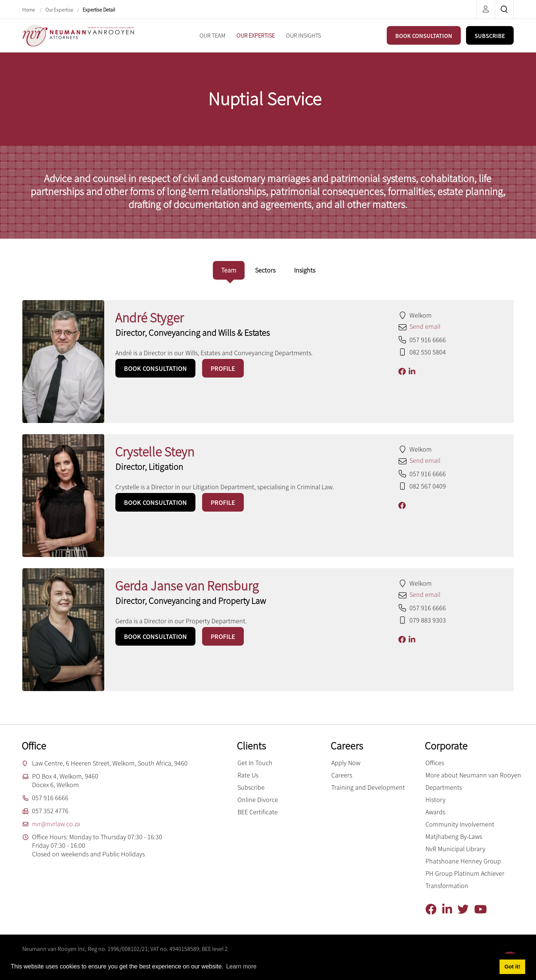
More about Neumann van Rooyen (473, 775)
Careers (342, 775)
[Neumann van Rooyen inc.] (78, 35)
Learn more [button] (241, 966)
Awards (435, 812)
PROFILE (223, 368)
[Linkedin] (450, 909)
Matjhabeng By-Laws (454, 836)
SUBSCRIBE (490, 36)
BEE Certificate (258, 812)
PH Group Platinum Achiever (465, 873)
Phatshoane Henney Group (463, 861)
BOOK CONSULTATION (424, 36)
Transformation (447, 886)
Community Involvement (460, 824)
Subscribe (251, 787)
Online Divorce (258, 800)
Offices (435, 763)
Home (29, 10)
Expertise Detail (99, 10)
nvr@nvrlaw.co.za (56, 824)
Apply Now (346, 763)
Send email (425, 326)
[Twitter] (466, 909)
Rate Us (248, 775)
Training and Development (368, 787)
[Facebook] (434, 909)
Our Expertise (59, 10)
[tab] (229, 270)
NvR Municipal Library (455, 849)
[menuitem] (212, 36)
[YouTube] (483, 909)
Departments (444, 787)
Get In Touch (255, 763)
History (435, 800)
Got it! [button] (512, 967)
